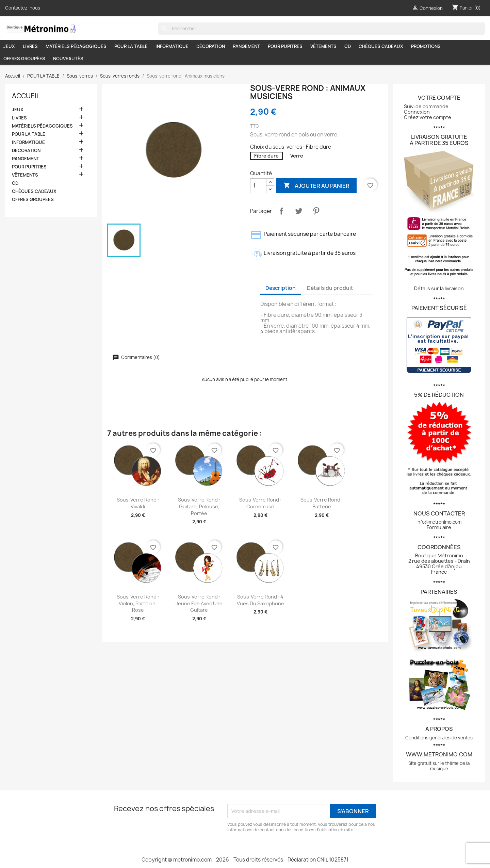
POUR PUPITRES (285, 46)
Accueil (26, 96)
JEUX (9, 46)
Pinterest (316, 211)
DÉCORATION (211, 46)
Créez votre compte (428, 117)
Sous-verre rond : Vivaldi (138, 503)
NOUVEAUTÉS (68, 59)
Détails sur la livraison (439, 288)
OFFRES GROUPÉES (24, 59)
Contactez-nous (23, 8)
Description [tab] (281, 288)
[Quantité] (258, 186)
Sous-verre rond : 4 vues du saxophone (260, 600)
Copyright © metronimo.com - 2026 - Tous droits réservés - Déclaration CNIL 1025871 (245, 860)
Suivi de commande (426, 106)
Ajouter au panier (316, 186)
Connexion (417, 112)
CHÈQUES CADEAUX (381, 46)
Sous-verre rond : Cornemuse (260, 503)
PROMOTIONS (426, 46)
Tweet (299, 211)
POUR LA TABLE (131, 46)
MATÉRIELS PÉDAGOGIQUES (76, 46)
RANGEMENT (246, 46)
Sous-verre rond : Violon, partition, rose (138, 603)
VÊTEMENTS (323, 46)
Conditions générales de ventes (439, 738)
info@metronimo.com (439, 522)
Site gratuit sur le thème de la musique (439, 766)
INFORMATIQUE (172, 46)
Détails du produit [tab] (330, 288)
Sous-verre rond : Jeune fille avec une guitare (199, 603)
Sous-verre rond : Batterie (322, 503)
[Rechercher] (322, 29)
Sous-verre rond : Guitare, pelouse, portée (199, 506)
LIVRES (30, 46)
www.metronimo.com (439, 754)
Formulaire (439, 527)
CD (348, 46)
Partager (281, 211)
